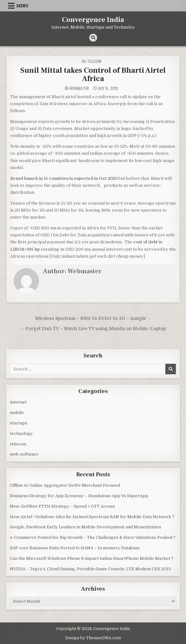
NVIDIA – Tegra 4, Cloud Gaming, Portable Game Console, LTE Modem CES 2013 (90, 569)
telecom (94, 61)
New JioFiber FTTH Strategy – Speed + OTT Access (62, 506)
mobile (17, 413)
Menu (22, 6)
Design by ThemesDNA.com (93, 638)
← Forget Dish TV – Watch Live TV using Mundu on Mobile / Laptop (93, 329)
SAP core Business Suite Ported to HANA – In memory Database (75, 548)
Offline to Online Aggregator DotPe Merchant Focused (65, 485)
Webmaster (79, 88)
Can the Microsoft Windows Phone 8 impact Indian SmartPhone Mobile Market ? (92, 558)
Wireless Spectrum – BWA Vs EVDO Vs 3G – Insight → (93, 319)
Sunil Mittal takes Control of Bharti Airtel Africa (93, 75)
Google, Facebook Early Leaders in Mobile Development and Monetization (85, 527)
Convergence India (93, 20)
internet (18, 402)
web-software (24, 454)
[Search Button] (93, 38)
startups (19, 423)
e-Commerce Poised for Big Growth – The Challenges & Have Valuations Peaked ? (93, 537)
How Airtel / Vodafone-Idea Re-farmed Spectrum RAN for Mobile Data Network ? (92, 517)
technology (21, 434)
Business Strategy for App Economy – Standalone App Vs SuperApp (79, 496)
